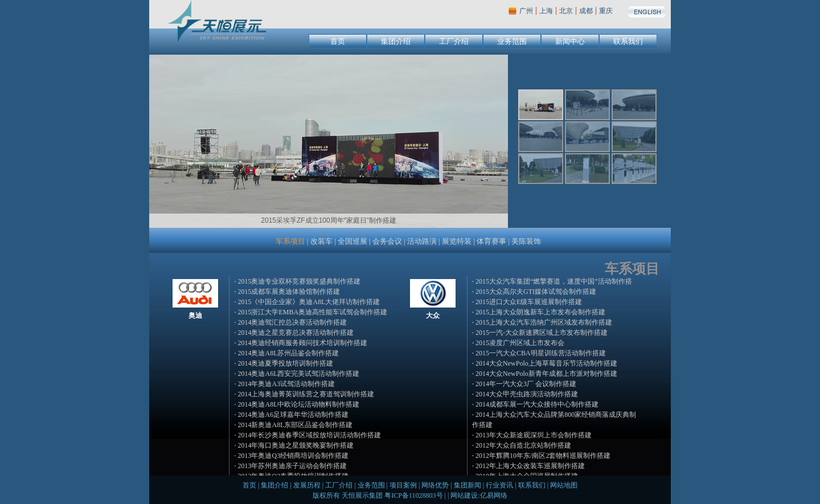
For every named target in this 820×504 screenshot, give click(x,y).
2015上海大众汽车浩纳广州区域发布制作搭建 (544, 322)
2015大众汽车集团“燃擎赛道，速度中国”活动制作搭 (554, 281)
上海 (546, 11)
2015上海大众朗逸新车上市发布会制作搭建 (540, 312)
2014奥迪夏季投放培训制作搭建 (285, 363)
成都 (586, 11)
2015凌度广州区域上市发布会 (520, 343)
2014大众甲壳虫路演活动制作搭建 (527, 394)
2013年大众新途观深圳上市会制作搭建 (534, 435)
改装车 (321, 241)
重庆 (606, 11)
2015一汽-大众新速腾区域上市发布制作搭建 (542, 333)
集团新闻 (468, 485)
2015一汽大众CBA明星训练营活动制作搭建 (541, 353)
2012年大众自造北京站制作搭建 (523, 445)
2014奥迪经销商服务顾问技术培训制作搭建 (302, 343)
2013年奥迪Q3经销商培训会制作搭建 (293, 456)
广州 (526, 11)
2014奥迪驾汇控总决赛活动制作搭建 (292, 322)
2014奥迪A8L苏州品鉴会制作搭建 (288, 353)
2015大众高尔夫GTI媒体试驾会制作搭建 (536, 292)
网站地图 (564, 485)
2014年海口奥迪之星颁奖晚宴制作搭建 (296, 445)
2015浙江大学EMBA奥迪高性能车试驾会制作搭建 (312, 312)
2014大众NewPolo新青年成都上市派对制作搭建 (546, 374)
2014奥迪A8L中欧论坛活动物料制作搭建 (298, 404)
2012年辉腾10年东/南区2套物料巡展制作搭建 (543, 456)
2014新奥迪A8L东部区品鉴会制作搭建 (295, 425)
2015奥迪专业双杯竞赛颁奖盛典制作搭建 (299, 281)
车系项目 (290, 241)
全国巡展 (352, 241)
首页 (338, 41)
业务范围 (512, 41)
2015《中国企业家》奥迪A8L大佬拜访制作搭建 (309, 302)
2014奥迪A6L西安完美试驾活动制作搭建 (298, 374)
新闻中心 (570, 41)
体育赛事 (491, 241)
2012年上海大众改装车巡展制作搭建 (530, 466)
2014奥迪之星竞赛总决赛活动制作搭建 (296, 333)
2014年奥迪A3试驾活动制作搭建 (286, 384)
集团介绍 (396, 41)
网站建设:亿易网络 (479, 495)
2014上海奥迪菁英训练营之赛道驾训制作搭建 (306, 394)
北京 (566, 11)
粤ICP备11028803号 (413, 495)
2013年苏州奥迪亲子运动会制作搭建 (292, 466)
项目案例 (403, 485)
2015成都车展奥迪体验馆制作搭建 (289, 292)
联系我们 (628, 41)
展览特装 (457, 241)
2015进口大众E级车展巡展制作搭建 (529, 302)
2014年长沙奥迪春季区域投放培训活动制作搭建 (309, 435)
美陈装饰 (526, 241)
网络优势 (435, 485)
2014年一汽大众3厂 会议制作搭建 (526, 384)
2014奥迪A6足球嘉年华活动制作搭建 (293, 415)
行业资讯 (499, 485)
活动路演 (422, 241)
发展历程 (307, 485)
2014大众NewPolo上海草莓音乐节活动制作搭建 (546, 363)
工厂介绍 (454, 41)
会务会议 (387, 241)
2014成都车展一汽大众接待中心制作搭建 (537, 404)
